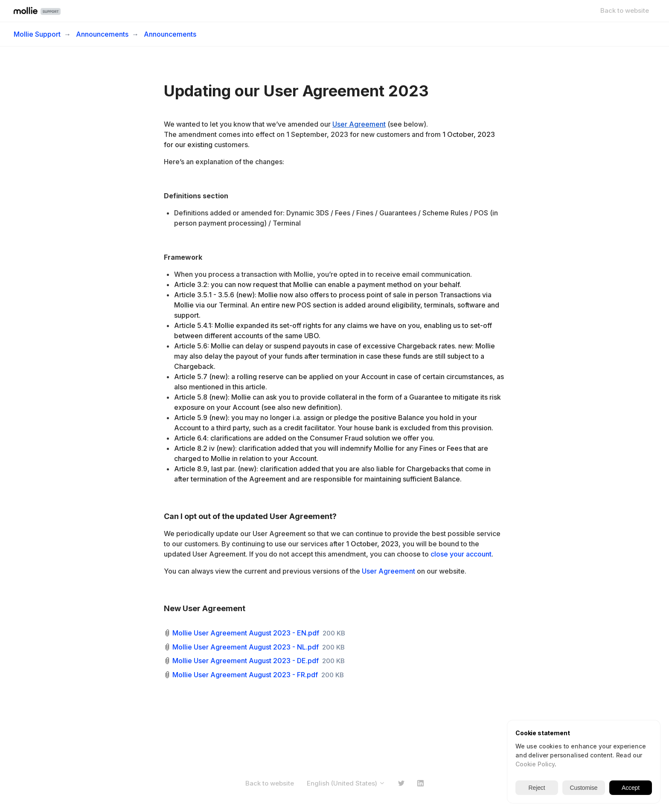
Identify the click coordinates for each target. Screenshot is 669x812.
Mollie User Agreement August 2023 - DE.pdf (246, 661)
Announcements (102, 34)
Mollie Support (37, 34)
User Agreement (388, 571)
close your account (461, 554)
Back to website (625, 10)
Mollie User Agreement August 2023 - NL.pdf (246, 647)
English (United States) (346, 783)
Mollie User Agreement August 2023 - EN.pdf (246, 633)
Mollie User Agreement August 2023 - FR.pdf (245, 675)
